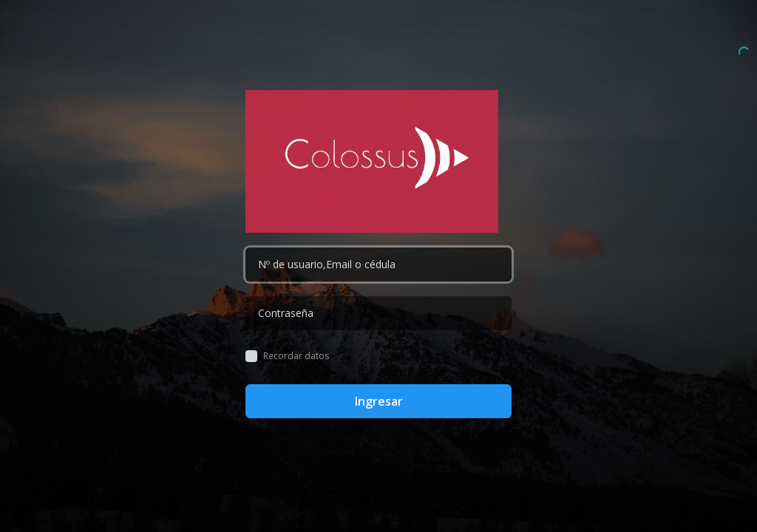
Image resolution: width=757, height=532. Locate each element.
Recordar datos (296, 356)
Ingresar (379, 401)
